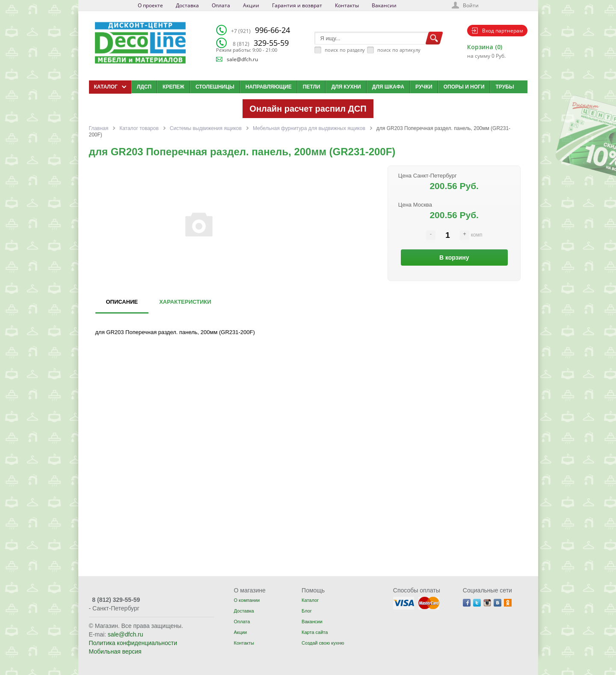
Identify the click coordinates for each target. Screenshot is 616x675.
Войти (471, 5)
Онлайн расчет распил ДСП (308, 109)
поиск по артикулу (399, 50)
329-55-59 (261, 43)
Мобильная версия (115, 651)
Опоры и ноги (464, 87)
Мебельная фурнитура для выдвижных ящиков (309, 128)
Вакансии (384, 5)
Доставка (187, 5)
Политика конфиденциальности (133, 643)
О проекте (150, 5)
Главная (99, 128)
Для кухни (346, 87)
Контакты (347, 5)
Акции (251, 5)
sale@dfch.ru (242, 59)
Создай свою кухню (323, 643)
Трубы (505, 87)
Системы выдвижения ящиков (206, 128)
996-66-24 (261, 30)
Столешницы (215, 87)
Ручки (424, 87)
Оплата (221, 5)
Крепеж (173, 87)
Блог (307, 611)
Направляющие (269, 87)
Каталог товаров (139, 128)
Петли (312, 87)
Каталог (310, 600)
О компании (247, 600)
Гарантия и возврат (297, 5)
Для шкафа (388, 87)
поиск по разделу (345, 50)
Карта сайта (315, 632)
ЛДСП (144, 87)
